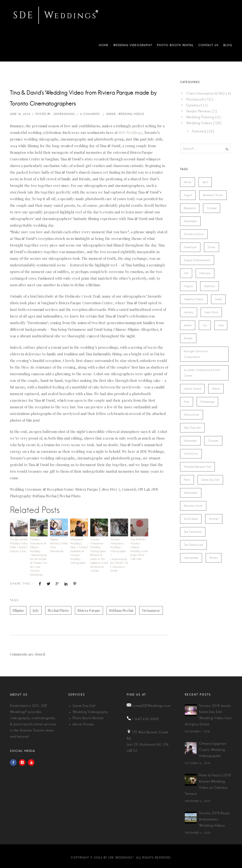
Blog (227, 46)
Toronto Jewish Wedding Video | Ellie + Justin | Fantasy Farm (19, 545)
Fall (186, 273)
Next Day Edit (192, 428)
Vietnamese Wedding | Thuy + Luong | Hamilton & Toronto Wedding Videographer (79, 551)
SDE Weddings (130, 132)
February (205, 273)
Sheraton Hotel (193, 506)
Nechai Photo (58, 610)
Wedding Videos (199, 123)
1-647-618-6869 (145, 719)
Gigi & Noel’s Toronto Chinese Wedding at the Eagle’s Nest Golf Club (139, 549)
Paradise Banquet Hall (197, 467)
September (191, 493)
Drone (212, 247)
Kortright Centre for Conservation (196, 354)
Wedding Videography (133, 46)
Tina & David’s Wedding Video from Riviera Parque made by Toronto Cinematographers (83, 98)
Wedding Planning (200, 117)
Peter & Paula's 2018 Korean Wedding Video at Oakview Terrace (208, 785)
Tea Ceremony (193, 532)
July (36, 610)
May (187, 402)
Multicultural (192, 415)
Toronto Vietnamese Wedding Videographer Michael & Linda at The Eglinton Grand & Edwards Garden (99, 555)
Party (187, 480)
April (205, 182)
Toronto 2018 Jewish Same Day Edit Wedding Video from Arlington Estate (208, 715)
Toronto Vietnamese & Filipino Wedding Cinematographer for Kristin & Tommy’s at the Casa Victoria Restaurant (38, 557)
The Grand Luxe (193, 545)
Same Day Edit (210, 480)
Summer (214, 519)
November (190, 441)
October (213, 441)
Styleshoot (194, 105)
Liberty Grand (192, 389)
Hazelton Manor (194, 299)
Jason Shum (211, 312)
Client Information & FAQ (205, 93)
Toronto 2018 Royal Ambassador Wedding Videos (214, 820)
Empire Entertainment (197, 260)
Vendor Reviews (198, 111)
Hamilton (210, 286)
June (221, 325)
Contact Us (208, 46)
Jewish (188, 325)
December (190, 221)
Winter (214, 558)
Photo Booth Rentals (88, 718)
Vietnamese (151, 610)
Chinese (212, 208)
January (189, 312)
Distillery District (194, 234)
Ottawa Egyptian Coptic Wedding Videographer (212, 750)
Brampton (190, 208)
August (188, 195)
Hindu (218, 299)
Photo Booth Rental (175, 46)
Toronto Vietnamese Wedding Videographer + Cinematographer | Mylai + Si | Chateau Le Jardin (119, 555)
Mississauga (207, 402)
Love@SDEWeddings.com (151, 706)
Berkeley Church (213, 195)
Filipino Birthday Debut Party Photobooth (59, 545)
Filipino (18, 610)
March (216, 389)
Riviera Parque (89, 610)
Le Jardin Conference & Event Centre (202, 373)
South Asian (191, 519)
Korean (188, 338)
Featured (199, 131)
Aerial (188, 182)
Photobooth (195, 99)
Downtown (190, 247)
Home (104, 46)
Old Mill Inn (191, 454)
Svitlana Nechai (121, 610)
